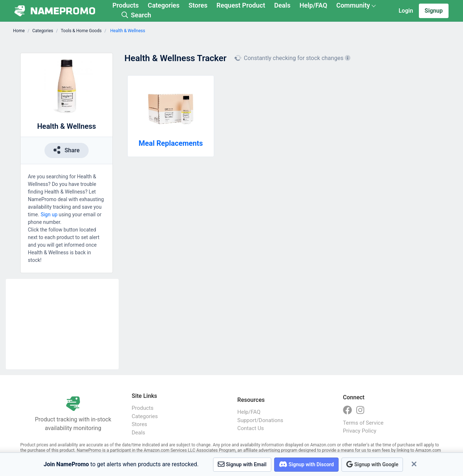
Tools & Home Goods (81, 31)
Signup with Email (242, 464)
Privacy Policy (360, 431)
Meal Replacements (171, 143)
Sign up (49, 214)
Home (19, 31)
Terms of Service (363, 423)
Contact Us (251, 428)
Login (406, 11)
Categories (164, 5)
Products (126, 5)
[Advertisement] (62, 324)
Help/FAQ (313, 5)
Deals (282, 5)
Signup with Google (372, 464)
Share (67, 150)
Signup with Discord (306, 464)
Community (353, 5)
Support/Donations (260, 420)
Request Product (241, 5)
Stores (198, 5)
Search (136, 15)
